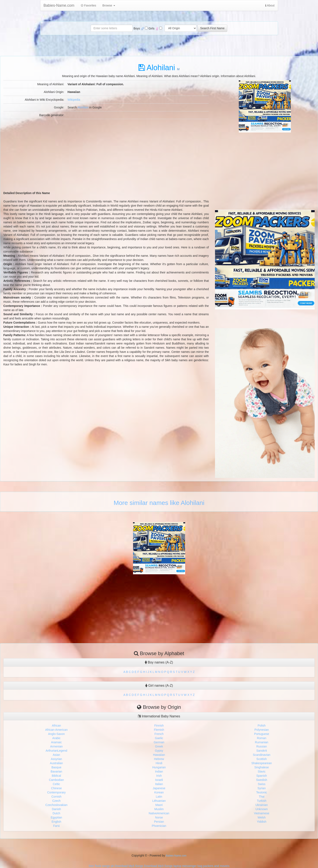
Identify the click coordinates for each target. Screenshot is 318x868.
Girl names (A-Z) (159, 686)
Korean (159, 792)
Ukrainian (262, 805)
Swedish (262, 780)
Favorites (88, 5)
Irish (159, 776)
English (57, 822)
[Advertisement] (265, 162)
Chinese (56, 788)
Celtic (56, 784)
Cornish (56, 797)
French (159, 734)
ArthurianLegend (57, 751)
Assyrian (57, 759)
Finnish (159, 726)
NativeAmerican (159, 813)
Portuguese (262, 734)
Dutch (56, 813)
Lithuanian (159, 801)
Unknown (261, 809)
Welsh (262, 817)
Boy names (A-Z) (159, 662)
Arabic (57, 738)
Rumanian (262, 742)
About (270, 5)
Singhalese (262, 767)
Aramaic (56, 742)
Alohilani (83, 107)
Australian (56, 763)
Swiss (262, 784)
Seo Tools (95, 866)
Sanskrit (262, 751)
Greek (159, 746)
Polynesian (262, 730)
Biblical (56, 776)
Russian (262, 746)
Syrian (262, 788)
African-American (56, 730)
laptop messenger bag (188, 866)
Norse (159, 817)
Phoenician (159, 826)
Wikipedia (74, 100)
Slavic (262, 771)
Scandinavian (261, 755)
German (159, 742)
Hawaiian (159, 755)
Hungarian (159, 767)
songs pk (108, 866)
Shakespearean (261, 763)
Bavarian (56, 771)
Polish (261, 726)
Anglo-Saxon (56, 734)
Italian (159, 784)
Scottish (262, 759)
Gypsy (159, 751)
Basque (56, 767)
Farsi (56, 826)
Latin (159, 797)
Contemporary (56, 792)
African (57, 726)
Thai (262, 797)
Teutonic (261, 792)
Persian (159, 822)
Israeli (159, 780)
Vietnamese (262, 813)
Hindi (159, 763)
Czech (57, 801)
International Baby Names (159, 716)
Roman (262, 738)
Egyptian (56, 817)
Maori (159, 805)
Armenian (57, 746)
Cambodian (57, 780)
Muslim (159, 809)
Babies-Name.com (59, 5)
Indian (159, 771)
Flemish (159, 730)
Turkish (262, 801)
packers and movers (216, 866)
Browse (109, 5)
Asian (56, 755)
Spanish (262, 776)
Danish (57, 809)
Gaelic (159, 738)
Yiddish (262, 822)
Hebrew (159, 759)
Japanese (159, 788)
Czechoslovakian (57, 805)
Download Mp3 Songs (129, 866)
